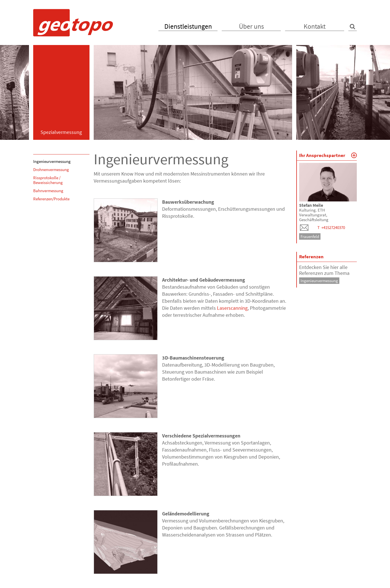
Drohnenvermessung (51, 170)
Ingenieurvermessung (52, 161)
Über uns (251, 26)
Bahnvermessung (48, 191)
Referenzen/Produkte (51, 199)
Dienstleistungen (188, 26)
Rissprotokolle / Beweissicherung (48, 180)
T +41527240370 (331, 227)
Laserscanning (232, 308)
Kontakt (315, 26)
